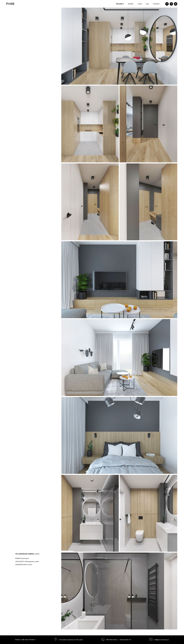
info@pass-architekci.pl (161, 640)
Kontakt (156, 4)
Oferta (131, 4)
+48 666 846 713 (125, 640)
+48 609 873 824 (111, 640)
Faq (147, 4)
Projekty (120, 4)
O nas (140, 4)
